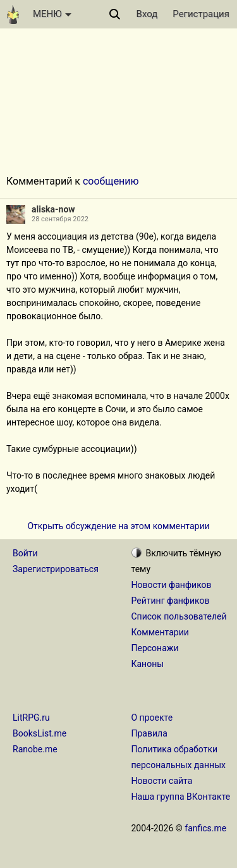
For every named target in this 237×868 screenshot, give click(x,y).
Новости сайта (162, 781)
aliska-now (53, 209)
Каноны (148, 664)
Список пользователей (179, 616)
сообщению (111, 181)
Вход (147, 14)
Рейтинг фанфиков (171, 601)
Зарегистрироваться (56, 569)
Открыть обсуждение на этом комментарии (118, 526)
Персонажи (155, 648)
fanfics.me (205, 828)
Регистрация (201, 14)
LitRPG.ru (31, 718)
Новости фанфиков (172, 585)
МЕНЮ (52, 14)
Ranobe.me (35, 749)
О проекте (152, 718)
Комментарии (160, 632)
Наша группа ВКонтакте (181, 797)
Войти (25, 553)
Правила (149, 733)
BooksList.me (39, 733)
